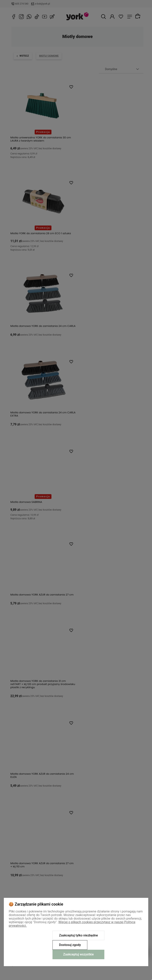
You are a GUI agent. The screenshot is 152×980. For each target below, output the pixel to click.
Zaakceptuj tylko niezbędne (78, 935)
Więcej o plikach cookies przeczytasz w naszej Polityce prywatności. (72, 924)
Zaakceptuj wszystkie (78, 954)
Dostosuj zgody (70, 945)
